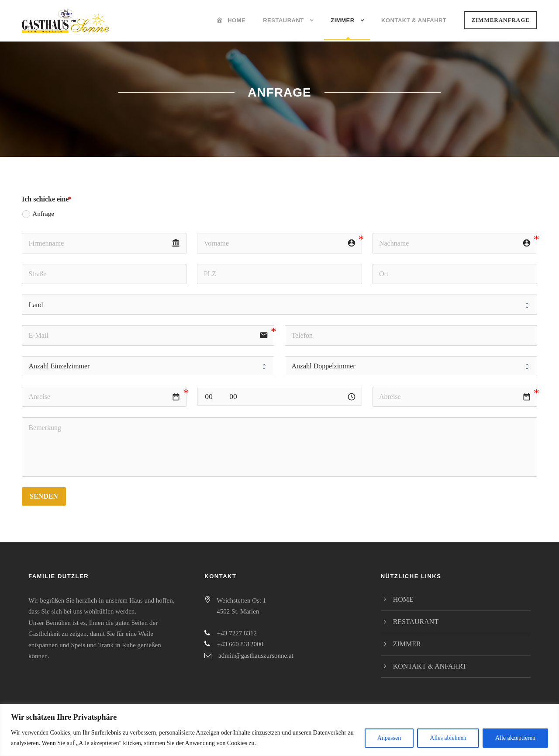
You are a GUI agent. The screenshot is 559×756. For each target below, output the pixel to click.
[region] (279, 730)
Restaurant (283, 20)
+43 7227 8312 (237, 633)
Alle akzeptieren (515, 738)
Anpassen (389, 738)
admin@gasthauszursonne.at (256, 655)
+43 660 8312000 (240, 644)
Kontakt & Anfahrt (414, 20)
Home (403, 599)
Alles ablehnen (448, 738)
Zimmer (342, 20)
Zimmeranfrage (500, 20)
